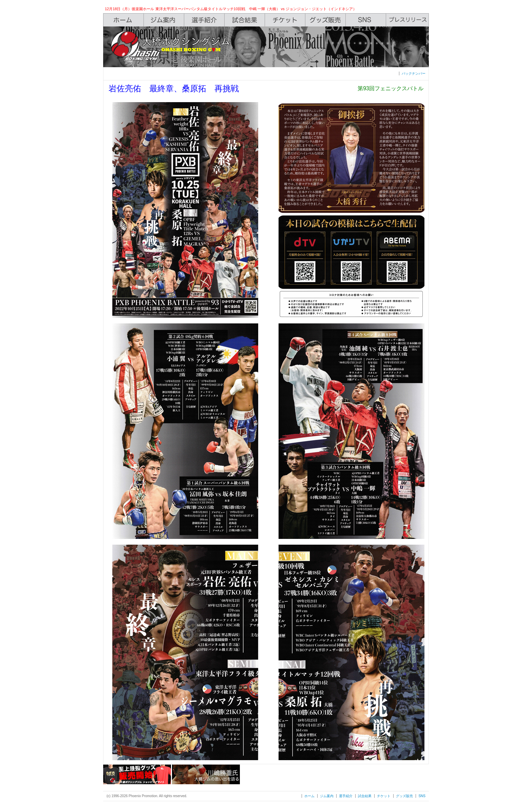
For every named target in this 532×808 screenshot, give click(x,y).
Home (123, 20)
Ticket (285, 20)
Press (407, 20)
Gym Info (164, 20)
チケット (384, 796)
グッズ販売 (404, 796)
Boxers (204, 20)
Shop (326, 20)
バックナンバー (414, 73)
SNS (366, 20)
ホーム (309, 796)
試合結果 (365, 796)
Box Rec (245, 20)
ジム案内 (327, 796)
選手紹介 (346, 796)
